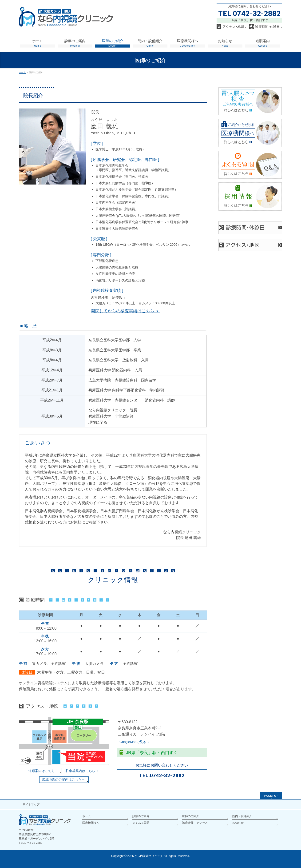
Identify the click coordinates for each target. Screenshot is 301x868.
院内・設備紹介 (242, 816)
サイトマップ (31, 804)
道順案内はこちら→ (43, 771)
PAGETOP (271, 796)
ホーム (87, 816)
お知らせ (238, 823)
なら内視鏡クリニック (149, 856)
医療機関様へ (91, 823)
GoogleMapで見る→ (135, 742)
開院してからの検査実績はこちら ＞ (125, 311)
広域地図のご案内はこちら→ (63, 780)
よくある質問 (141, 823)
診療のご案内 (141, 816)
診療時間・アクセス (195, 823)
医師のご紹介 (191, 816)
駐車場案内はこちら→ (82, 771)
